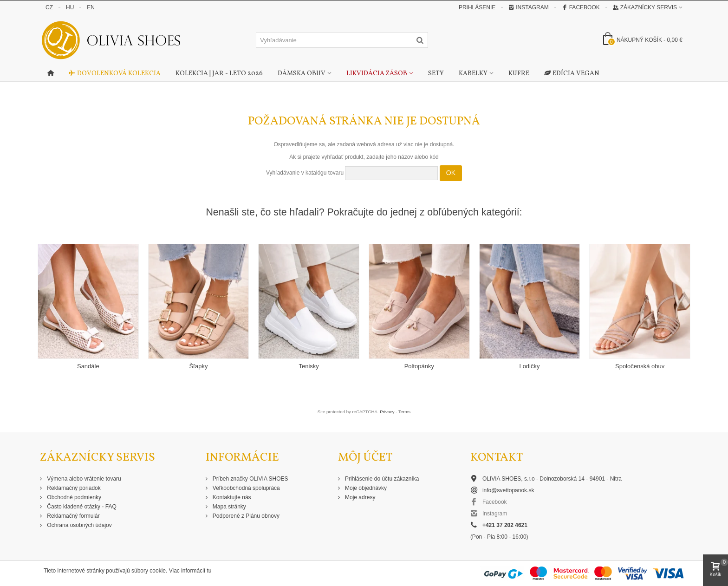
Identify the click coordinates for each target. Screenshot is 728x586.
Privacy (387, 412)
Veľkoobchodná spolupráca (246, 488)
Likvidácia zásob (377, 74)
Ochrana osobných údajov (79, 525)
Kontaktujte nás (231, 497)
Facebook (581, 7)
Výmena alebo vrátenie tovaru (83, 479)
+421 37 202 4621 (505, 525)
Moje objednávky (365, 488)
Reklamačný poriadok (73, 488)
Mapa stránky (229, 507)
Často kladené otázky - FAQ (81, 507)
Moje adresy (360, 497)
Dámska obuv (302, 74)
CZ (49, 7)
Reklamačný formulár (73, 516)
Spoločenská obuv (640, 366)
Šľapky (199, 366)
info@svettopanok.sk (508, 490)
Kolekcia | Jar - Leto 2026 (219, 74)
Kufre (519, 74)
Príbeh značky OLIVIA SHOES (250, 479)
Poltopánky (419, 366)
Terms (404, 412)
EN (91, 7)
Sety (436, 74)
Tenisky (309, 366)
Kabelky (473, 74)
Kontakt (497, 458)
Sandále (88, 366)
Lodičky (529, 366)
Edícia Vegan (572, 74)
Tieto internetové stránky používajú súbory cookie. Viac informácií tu (128, 571)
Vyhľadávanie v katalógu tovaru (305, 173)
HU (70, 7)
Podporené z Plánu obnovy (245, 516)
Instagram (528, 7)
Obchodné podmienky (73, 497)
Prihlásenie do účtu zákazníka (381, 479)
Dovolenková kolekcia (115, 74)
